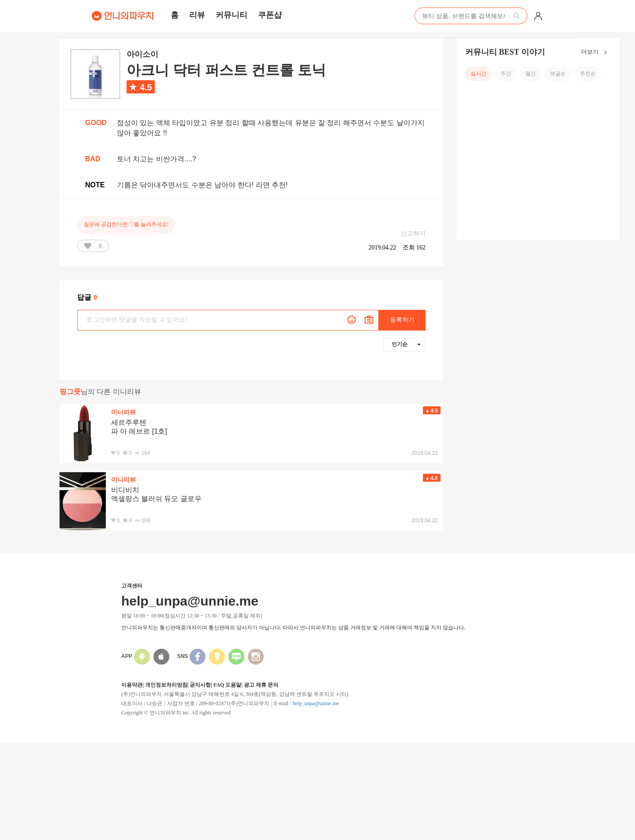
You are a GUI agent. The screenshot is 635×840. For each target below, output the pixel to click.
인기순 (406, 344)
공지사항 (200, 685)
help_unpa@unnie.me (316, 703)
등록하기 (402, 320)
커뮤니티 (232, 15)
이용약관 (132, 685)
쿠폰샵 (270, 15)
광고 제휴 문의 (261, 685)
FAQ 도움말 (227, 685)
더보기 (596, 52)
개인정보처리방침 (166, 685)
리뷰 (197, 15)
